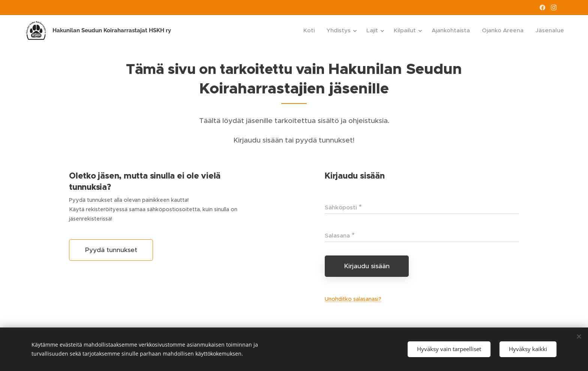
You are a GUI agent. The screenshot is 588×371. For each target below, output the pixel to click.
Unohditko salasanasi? (353, 299)
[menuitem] (311, 30)
